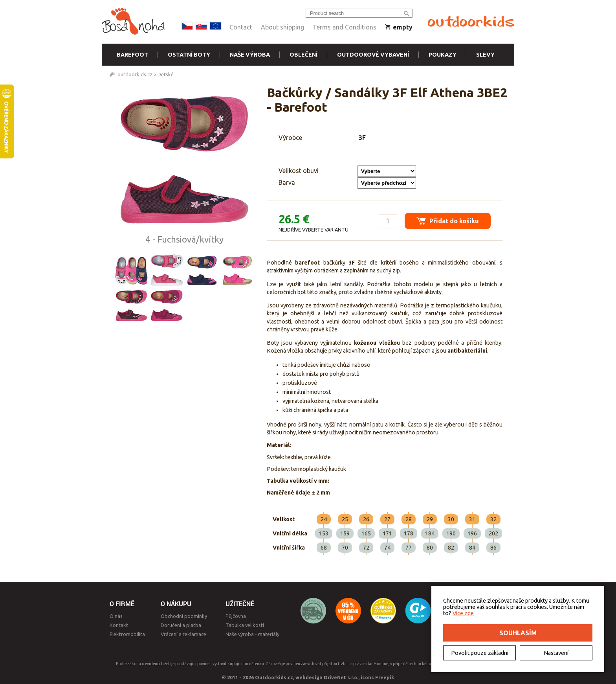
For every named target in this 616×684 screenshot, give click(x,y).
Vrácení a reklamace (183, 634)
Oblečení (303, 55)
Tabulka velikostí (245, 625)
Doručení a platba (181, 625)
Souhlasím (518, 633)
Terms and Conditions (345, 27)
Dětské (166, 74)
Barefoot (132, 55)
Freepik (385, 677)
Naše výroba (250, 55)
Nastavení (556, 653)
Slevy (485, 55)
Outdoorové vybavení (373, 55)
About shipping (282, 27)
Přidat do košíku (448, 221)
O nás (116, 616)
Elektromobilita (127, 634)
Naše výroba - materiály (252, 634)
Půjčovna (236, 616)
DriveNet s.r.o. (341, 677)
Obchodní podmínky (184, 616)
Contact (241, 27)
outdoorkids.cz (135, 74)
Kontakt (119, 625)
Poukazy (443, 55)
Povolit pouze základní (480, 653)
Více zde (463, 613)
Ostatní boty (189, 55)
